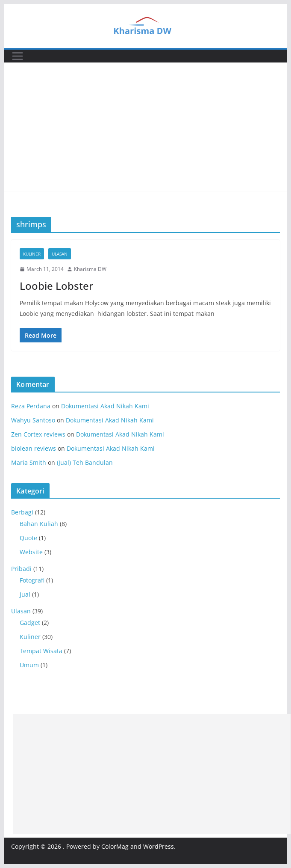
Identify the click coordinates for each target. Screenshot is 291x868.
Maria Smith (29, 462)
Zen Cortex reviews (38, 434)
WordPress (159, 846)
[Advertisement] (145, 127)
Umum (29, 665)
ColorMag (115, 846)
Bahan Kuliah (39, 524)
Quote (28, 538)
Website (31, 552)
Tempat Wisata (41, 651)
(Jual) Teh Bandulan (85, 462)
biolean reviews (34, 448)
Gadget (30, 623)
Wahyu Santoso (33, 420)
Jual (25, 594)
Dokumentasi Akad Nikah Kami (105, 406)
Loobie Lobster (56, 286)
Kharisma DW (90, 269)
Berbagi (22, 512)
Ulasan (60, 254)
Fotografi (32, 580)
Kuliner (32, 254)
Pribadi (21, 569)
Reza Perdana (31, 406)
